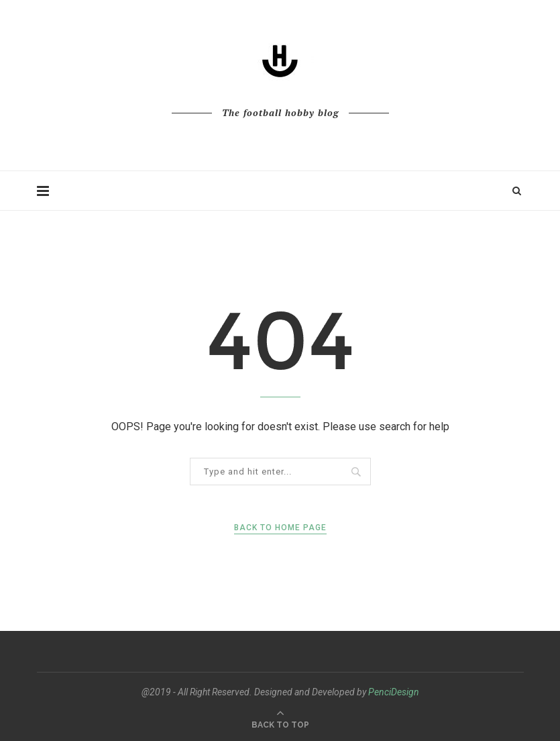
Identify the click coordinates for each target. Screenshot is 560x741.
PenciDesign (394, 692)
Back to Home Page (280, 528)
